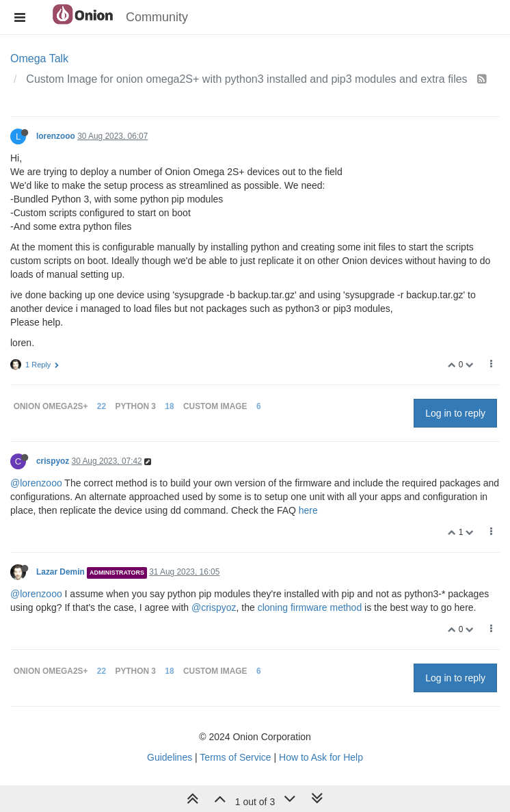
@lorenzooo (36, 483)
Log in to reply (455, 413)
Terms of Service (235, 757)
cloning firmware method (310, 607)
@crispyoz (214, 607)
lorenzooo (56, 136)
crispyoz (53, 461)
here (308, 510)
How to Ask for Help (321, 757)
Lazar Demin (61, 572)
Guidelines (170, 757)
